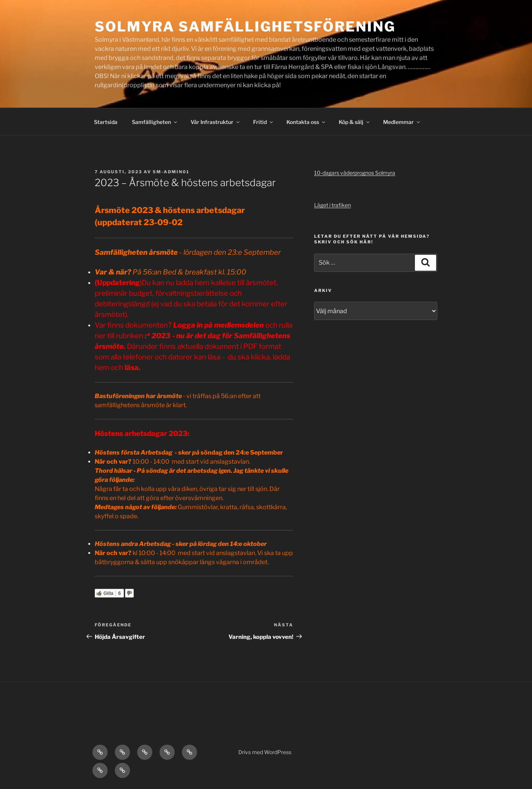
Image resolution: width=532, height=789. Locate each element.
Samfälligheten (155, 122)
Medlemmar (402, 122)
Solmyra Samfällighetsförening (245, 27)
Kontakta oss (306, 122)
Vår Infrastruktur (216, 122)
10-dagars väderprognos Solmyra (355, 173)
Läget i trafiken (332, 205)
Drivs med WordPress (265, 752)
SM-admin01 (171, 172)
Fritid (264, 122)
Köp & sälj (355, 122)
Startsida (106, 122)
